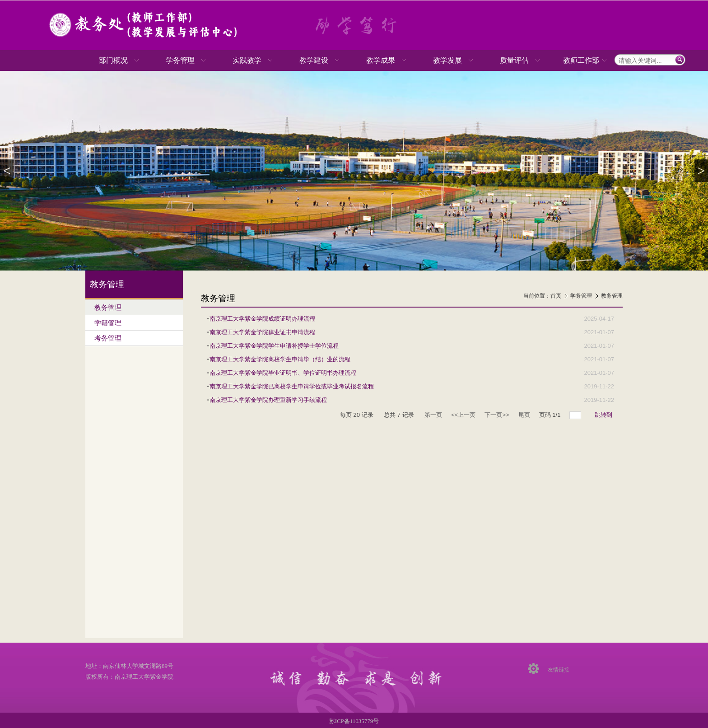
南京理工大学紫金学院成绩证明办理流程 (262, 319)
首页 (556, 296)
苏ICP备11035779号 (354, 721)
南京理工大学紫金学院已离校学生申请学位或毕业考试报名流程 (292, 386)
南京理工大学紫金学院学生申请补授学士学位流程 (274, 346)
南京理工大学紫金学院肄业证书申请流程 (262, 332)
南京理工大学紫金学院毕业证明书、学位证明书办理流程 (283, 373)
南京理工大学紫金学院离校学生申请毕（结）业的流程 (280, 359)
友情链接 (559, 670)
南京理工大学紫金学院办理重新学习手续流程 (268, 400)
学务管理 (581, 296)
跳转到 (604, 415)
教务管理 (612, 296)
